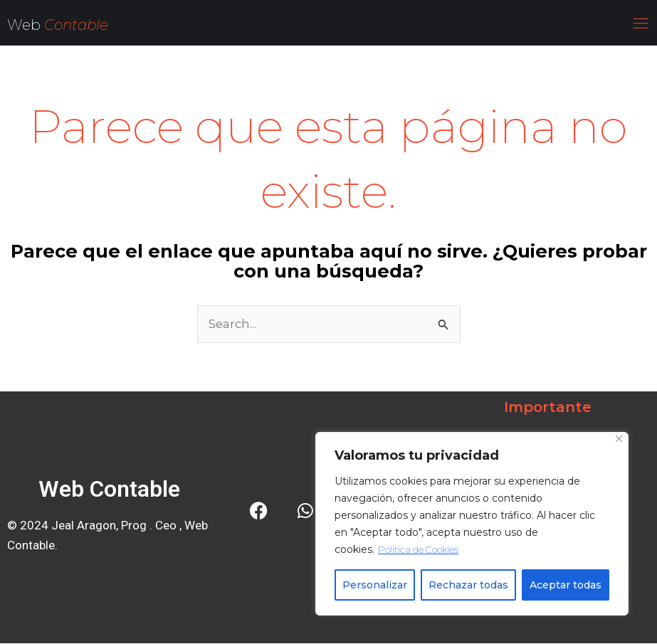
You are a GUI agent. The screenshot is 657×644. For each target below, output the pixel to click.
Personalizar (375, 585)
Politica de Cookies (421, 549)
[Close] (619, 439)
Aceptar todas (566, 585)
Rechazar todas (468, 585)
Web (26, 25)
